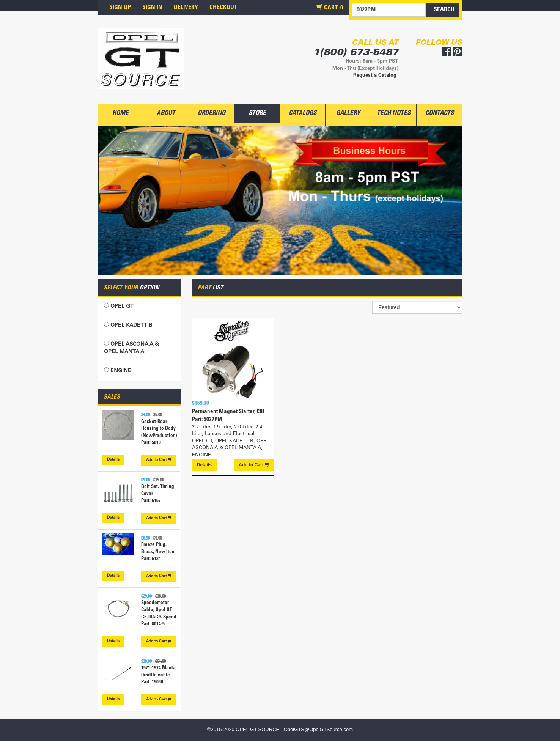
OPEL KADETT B (128, 325)
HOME (120, 114)
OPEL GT (119, 306)
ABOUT (166, 114)
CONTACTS (440, 114)
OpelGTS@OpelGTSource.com (318, 729)
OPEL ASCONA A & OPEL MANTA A (131, 348)
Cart (159, 460)
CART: (330, 8)
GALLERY (348, 114)
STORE (257, 114)
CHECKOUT (223, 8)
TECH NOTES (394, 114)
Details (113, 460)
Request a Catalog (375, 76)
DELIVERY (186, 8)
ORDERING (212, 114)
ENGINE (118, 370)
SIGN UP (120, 8)
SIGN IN (152, 8)
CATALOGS (303, 114)
